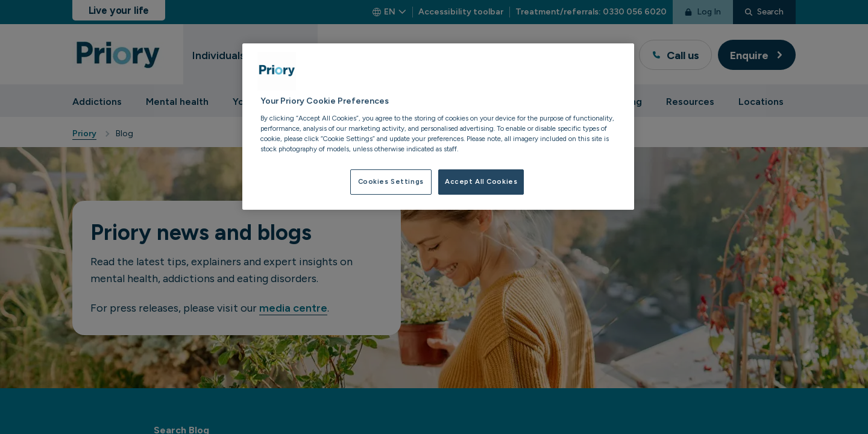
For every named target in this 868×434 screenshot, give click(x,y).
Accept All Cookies (481, 181)
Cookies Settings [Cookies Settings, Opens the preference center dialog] (391, 181)
